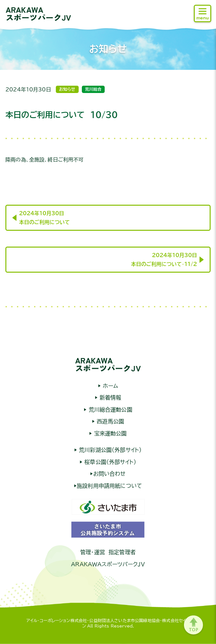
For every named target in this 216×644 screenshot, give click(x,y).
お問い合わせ (110, 474)
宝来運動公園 (110, 433)
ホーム (109, 386)
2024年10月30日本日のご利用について (44, 218)
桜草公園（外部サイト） (109, 462)
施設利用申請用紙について (109, 486)
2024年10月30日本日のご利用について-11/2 (164, 260)
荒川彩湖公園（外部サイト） (109, 450)
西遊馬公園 (109, 421)
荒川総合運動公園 (109, 410)
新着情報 (110, 398)
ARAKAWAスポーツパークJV (38, 13)
